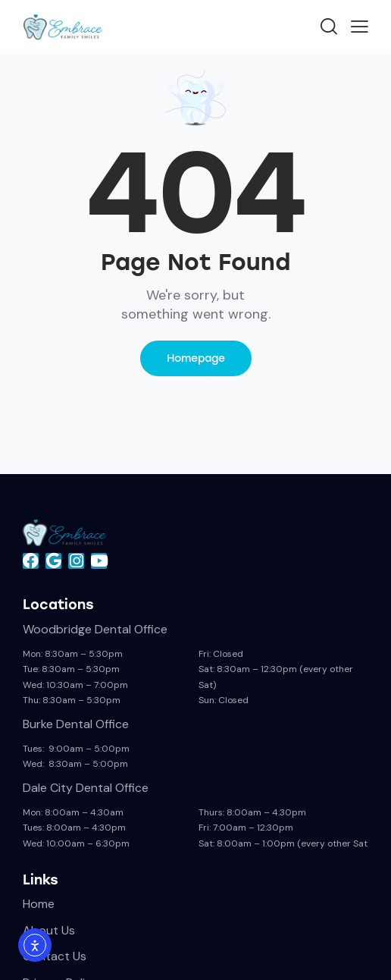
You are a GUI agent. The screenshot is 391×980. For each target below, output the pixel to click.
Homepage (196, 358)
